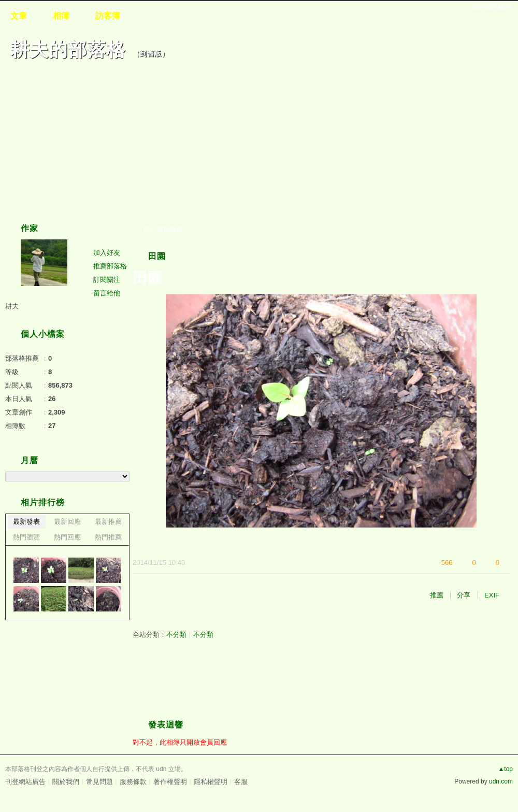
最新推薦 (108, 522)
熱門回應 (67, 537)
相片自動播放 (163, 229)
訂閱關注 (107, 280)
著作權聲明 (170, 782)
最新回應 (67, 522)
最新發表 (26, 522)
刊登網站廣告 (25, 782)
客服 (241, 782)
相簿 (61, 16)
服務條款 (133, 782)
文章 (19, 16)
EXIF (492, 595)
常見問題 (99, 782)
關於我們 (66, 782)
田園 (157, 256)
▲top (505, 769)
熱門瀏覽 (26, 537)
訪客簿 (108, 16)
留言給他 (107, 293)
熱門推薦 (108, 537)
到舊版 (151, 54)
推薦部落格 (110, 266)
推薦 (437, 595)
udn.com (501, 781)
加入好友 (107, 253)
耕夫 (12, 306)
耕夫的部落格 (68, 49)
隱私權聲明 (211, 782)
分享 (464, 595)
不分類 (176, 635)
